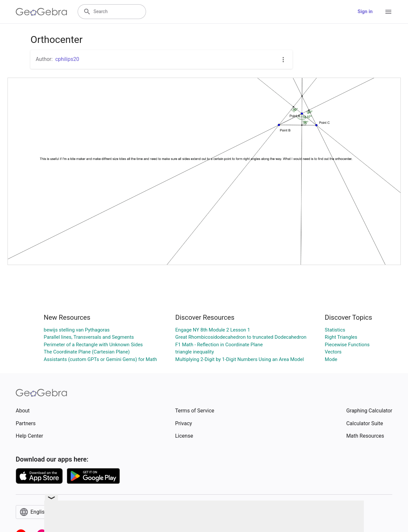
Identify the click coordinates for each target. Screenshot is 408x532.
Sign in (365, 11)
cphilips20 (67, 59)
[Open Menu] (388, 12)
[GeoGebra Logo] (41, 12)
